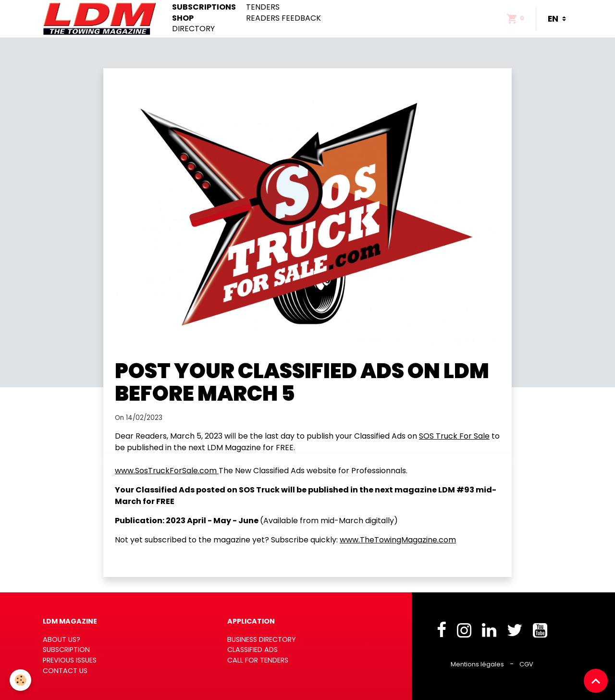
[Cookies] (20, 680)
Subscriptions (204, 7)
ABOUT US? (61, 639)
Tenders (263, 7)
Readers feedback (283, 18)
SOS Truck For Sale (454, 436)
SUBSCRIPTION (66, 650)
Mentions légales (477, 664)
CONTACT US (65, 671)
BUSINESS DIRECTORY (262, 639)
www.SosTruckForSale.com (167, 471)
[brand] (102, 19)
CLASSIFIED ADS (252, 650)
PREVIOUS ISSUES (70, 660)
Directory (193, 29)
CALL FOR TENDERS (258, 660)
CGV (526, 664)
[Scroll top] (596, 681)
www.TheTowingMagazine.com (398, 540)
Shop (183, 18)
